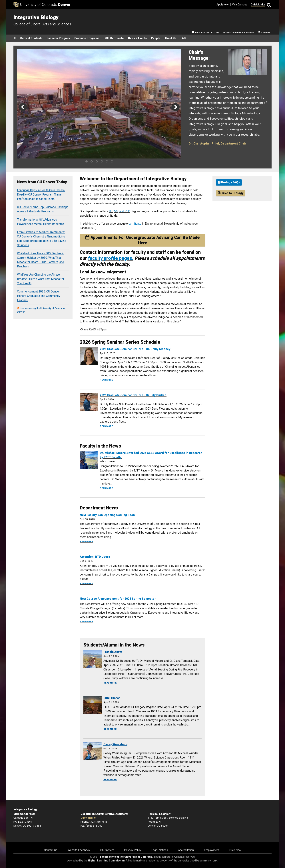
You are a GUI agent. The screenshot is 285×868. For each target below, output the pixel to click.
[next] (176, 107)
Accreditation (186, 850)
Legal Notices (160, 850)
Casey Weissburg (116, 744)
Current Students (31, 38)
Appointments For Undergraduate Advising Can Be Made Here (142, 240)
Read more (106, 380)
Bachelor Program (58, 38)
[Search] (268, 5)
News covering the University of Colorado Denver (41, 310)
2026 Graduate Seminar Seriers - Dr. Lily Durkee (133, 395)
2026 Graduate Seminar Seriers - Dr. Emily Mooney (135, 349)
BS (111, 211)
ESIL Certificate (114, 38)
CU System (107, 850)
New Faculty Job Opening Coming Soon (107, 515)
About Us (170, 38)
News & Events (137, 38)
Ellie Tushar (112, 698)
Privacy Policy (133, 850)
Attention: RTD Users (95, 557)
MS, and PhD (122, 211)
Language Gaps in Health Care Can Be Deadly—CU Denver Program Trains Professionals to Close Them (41, 195)
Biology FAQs (229, 182)
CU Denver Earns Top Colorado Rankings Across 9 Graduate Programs (43, 209)
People (156, 38)
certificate (135, 224)
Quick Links (258, 5)
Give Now (235, 850)
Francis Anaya (113, 652)
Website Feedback (79, 850)
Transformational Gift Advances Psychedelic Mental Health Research (41, 222)
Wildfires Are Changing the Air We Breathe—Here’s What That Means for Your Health (41, 279)
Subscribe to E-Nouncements (238, 32)
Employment (211, 850)
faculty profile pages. (111, 258)
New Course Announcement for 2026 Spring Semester (118, 599)
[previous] (23, 107)
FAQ (183, 38)
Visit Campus (240, 5)
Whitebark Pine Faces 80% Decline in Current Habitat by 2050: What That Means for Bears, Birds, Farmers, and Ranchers (41, 260)
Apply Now (223, 5)
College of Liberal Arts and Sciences (42, 24)
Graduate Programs (87, 38)
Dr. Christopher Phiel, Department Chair (217, 144)
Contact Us (51, 850)
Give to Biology (231, 193)
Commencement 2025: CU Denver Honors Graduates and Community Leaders (39, 296)
